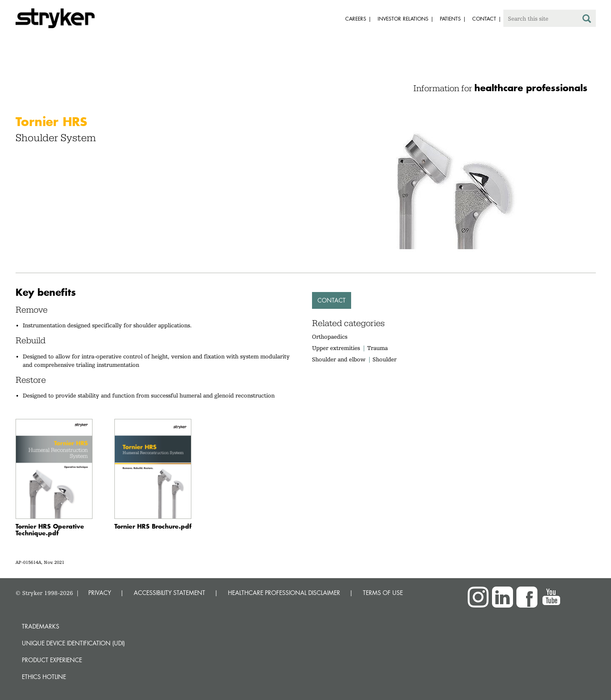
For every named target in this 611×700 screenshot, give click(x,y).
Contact (332, 300)
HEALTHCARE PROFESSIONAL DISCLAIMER (284, 593)
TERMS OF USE (383, 593)
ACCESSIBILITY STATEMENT (169, 593)
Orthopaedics (330, 337)
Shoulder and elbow (339, 359)
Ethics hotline (44, 677)
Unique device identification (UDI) (73, 643)
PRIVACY (100, 593)
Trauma (377, 348)
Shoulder (385, 359)
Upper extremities (336, 348)
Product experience (52, 660)
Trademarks (41, 626)
